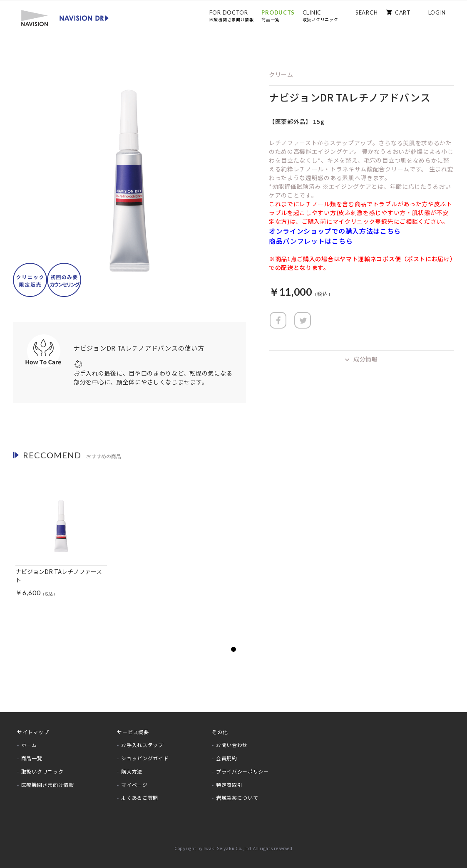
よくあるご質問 (140, 798)
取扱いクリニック (42, 771)
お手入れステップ (142, 745)
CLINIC (320, 16)
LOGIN (437, 12)
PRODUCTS (278, 16)
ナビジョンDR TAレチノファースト (59, 576)
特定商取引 (229, 785)
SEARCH (366, 12)
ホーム (29, 745)
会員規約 (227, 758)
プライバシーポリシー (242, 771)
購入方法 (132, 771)
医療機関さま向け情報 (48, 785)
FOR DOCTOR (232, 16)
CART (403, 12)
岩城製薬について (237, 798)
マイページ (134, 785)
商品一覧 (32, 758)
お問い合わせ (232, 745)
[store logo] (65, 17)
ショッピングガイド (145, 758)
